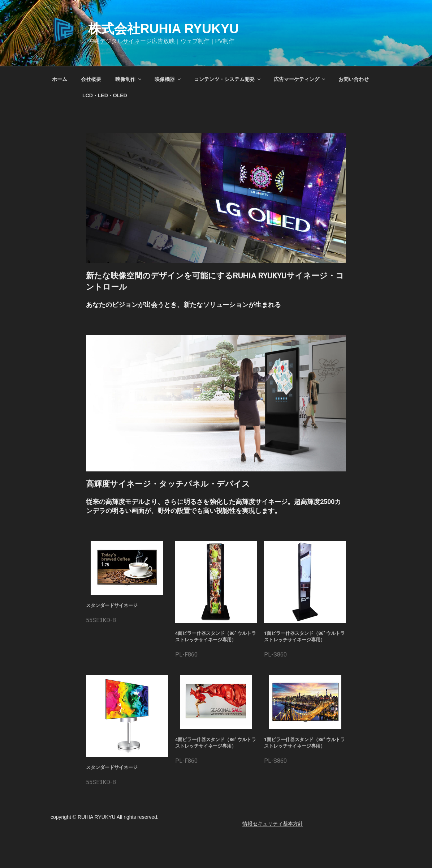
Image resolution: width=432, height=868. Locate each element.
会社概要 (91, 79)
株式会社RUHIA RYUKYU (163, 29)
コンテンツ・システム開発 (228, 79)
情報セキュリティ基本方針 (273, 824)
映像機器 (168, 79)
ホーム (60, 79)
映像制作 (129, 79)
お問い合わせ (354, 79)
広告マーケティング (300, 79)
